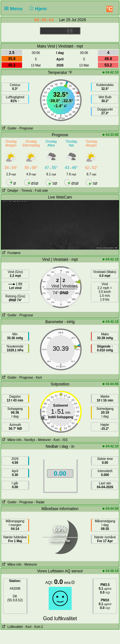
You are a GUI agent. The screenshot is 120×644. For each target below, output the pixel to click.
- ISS (64, 440)
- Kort (38, 378)
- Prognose (25, 128)
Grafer (9, 128)
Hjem (37, 9)
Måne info (11, 440)
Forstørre (11, 253)
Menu (15, 9)
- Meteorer (44, 440)
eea (69, 583)
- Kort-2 (37, 627)
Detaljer (10, 191)
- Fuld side (40, 191)
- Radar (39, 502)
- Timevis (26, 191)
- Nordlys (29, 440)
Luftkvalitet (12, 627)
